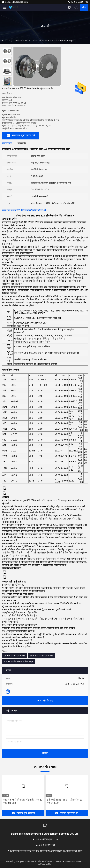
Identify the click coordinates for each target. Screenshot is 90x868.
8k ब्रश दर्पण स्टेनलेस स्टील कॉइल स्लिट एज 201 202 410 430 (23, 801)
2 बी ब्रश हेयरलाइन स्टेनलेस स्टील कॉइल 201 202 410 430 (65, 801)
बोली (84, 7)
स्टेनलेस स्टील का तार (22, 41)
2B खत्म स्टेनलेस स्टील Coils (15, 656)
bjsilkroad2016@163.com (15, 2)
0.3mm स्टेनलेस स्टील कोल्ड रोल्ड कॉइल (19, 661)
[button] (8, 84)
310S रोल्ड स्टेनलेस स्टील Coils (41, 656)
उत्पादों (10, 41)
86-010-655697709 (78, 2)
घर (3, 41)
